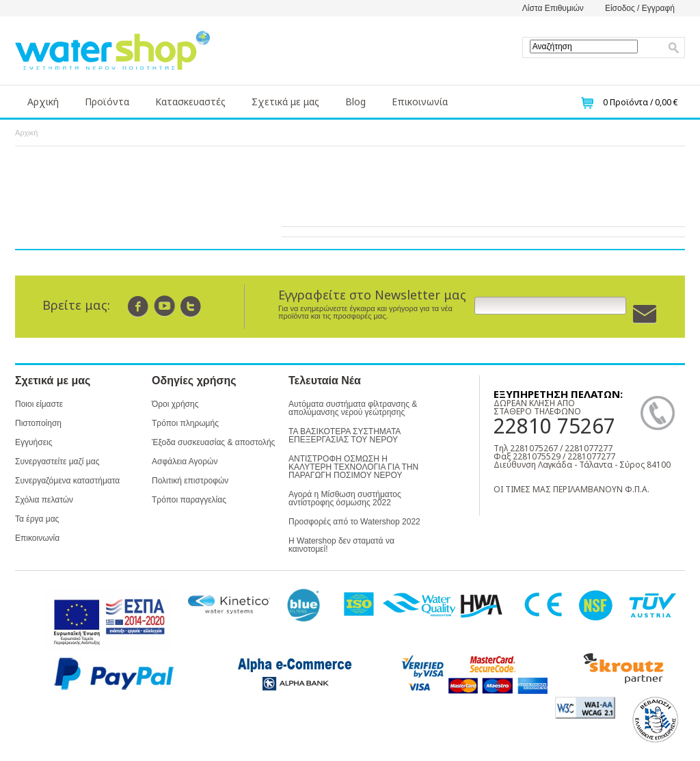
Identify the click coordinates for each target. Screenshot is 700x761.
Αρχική (43, 102)
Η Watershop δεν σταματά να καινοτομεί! (341, 545)
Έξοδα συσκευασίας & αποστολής (213, 442)
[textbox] (584, 46)
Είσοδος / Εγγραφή (640, 8)
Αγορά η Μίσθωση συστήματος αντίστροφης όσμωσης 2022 (345, 498)
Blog (355, 102)
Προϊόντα (107, 102)
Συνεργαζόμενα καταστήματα (67, 481)
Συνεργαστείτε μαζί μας (57, 462)
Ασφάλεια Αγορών (185, 462)
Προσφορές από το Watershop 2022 (354, 522)
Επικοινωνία (420, 102)
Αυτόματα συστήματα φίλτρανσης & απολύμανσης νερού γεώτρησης (353, 408)
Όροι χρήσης (175, 404)
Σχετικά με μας (285, 102)
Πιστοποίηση (38, 423)
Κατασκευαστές (190, 102)
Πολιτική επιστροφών (190, 481)
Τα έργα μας (37, 519)
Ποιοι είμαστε (39, 404)
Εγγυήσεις (33, 442)
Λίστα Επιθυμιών (553, 8)
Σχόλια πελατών (44, 500)
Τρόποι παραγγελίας (189, 500)
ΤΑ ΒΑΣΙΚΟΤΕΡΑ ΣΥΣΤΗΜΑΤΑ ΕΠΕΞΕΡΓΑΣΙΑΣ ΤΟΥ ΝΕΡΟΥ (345, 436)
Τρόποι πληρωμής (185, 423)
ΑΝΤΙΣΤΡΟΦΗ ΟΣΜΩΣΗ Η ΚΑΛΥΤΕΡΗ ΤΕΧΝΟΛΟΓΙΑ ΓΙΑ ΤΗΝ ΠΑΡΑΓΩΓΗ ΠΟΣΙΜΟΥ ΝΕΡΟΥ (353, 467)
